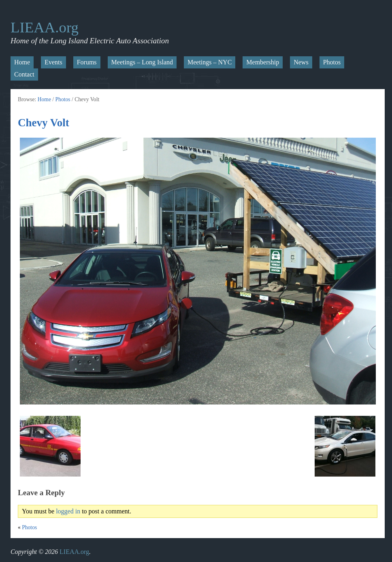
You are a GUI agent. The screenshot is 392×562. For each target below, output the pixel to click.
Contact (24, 74)
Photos (332, 62)
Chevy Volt (44, 123)
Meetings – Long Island (142, 62)
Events (53, 62)
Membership (263, 62)
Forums (87, 62)
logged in (68, 511)
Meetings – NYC (210, 62)
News (301, 62)
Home (22, 62)
